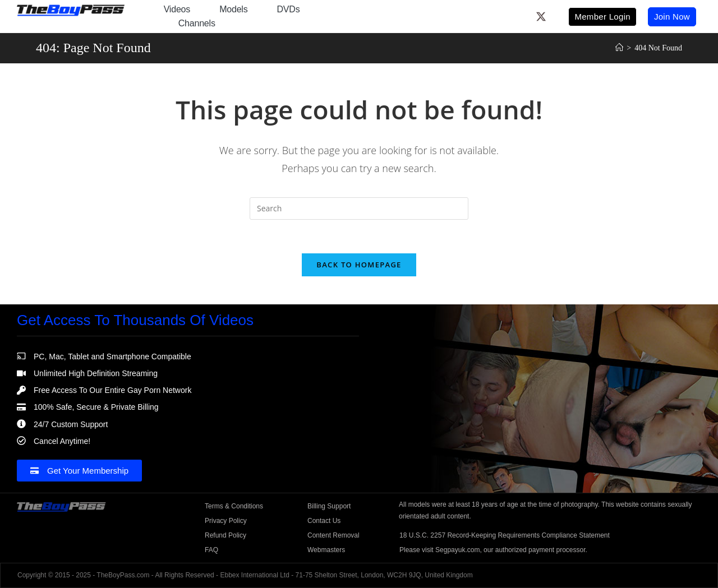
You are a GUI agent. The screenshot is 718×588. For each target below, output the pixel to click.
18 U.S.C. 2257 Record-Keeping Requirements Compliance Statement (505, 535)
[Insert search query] (359, 209)
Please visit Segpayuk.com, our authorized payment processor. (493, 550)
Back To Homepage (359, 265)
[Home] (619, 48)
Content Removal (333, 535)
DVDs (289, 9)
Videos (177, 9)
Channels (197, 23)
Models (233, 9)
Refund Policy (225, 535)
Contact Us (324, 521)
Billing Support (329, 506)
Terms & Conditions (234, 506)
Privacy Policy (226, 521)
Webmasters (326, 550)
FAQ (211, 550)
